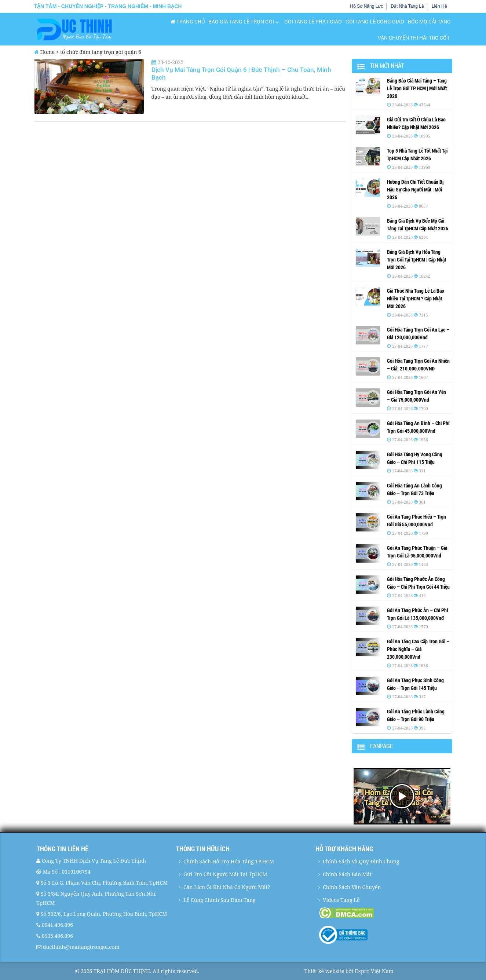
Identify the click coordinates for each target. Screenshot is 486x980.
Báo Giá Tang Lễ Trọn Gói (241, 21)
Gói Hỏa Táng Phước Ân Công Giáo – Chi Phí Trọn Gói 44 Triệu (418, 583)
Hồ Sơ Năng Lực (366, 6)
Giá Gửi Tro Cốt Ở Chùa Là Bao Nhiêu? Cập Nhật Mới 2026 (416, 123)
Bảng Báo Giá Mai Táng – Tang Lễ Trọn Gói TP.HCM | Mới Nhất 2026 (417, 88)
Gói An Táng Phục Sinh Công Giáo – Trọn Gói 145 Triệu (415, 684)
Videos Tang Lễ (341, 900)
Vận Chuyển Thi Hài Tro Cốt (414, 38)
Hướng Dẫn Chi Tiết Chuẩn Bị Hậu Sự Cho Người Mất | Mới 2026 (415, 189)
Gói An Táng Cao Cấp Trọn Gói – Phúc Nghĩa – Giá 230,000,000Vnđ (418, 649)
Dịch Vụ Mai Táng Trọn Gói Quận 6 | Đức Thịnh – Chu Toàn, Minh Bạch (241, 73)
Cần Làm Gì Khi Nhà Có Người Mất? (227, 887)
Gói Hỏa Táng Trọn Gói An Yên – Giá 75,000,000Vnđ (416, 396)
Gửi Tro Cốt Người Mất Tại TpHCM (225, 874)
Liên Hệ (439, 6)
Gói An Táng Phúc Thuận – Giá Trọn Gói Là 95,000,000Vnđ (417, 552)
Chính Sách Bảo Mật (347, 874)
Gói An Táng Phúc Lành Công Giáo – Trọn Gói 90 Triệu (416, 715)
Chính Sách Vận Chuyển (352, 887)
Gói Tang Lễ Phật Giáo (313, 21)
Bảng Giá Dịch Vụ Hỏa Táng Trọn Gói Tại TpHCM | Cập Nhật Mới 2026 (416, 259)
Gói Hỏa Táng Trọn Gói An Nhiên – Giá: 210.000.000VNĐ (418, 365)
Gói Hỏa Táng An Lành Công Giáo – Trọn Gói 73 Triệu (414, 489)
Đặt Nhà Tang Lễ (407, 6)
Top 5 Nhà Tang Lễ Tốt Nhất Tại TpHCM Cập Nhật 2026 (417, 154)
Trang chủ (188, 21)
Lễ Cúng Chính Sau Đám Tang (220, 900)
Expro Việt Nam (374, 971)
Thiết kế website (324, 971)
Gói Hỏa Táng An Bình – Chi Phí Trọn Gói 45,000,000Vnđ (418, 427)
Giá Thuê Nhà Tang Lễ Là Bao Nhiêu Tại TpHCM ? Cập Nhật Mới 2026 (416, 298)
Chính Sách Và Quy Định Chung (361, 861)
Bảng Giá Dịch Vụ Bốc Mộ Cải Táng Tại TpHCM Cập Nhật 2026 (418, 224)
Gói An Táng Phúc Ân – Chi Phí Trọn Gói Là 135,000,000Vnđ (418, 614)
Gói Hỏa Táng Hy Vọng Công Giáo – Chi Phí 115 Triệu (415, 458)
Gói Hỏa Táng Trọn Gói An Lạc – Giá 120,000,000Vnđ (418, 333)
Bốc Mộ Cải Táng (429, 21)
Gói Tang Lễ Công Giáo (375, 21)
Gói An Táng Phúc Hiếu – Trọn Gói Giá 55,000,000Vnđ (416, 520)
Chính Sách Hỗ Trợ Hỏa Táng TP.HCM (229, 861)
